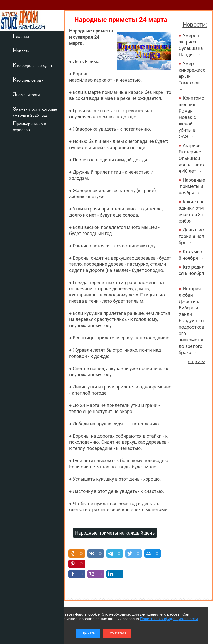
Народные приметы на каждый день (115, 533)
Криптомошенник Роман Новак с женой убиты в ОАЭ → (191, 117)
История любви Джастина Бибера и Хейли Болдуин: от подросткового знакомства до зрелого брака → (192, 321)
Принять (88, 633)
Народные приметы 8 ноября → (192, 186)
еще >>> (197, 362)
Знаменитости (26, 94)
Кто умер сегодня (29, 80)
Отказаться (117, 633)
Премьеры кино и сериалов (29, 126)
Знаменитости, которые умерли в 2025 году (35, 112)
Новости (21, 50)
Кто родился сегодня (32, 65)
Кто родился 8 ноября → (192, 273)
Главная (21, 36)
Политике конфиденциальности (169, 619)
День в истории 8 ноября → (191, 236)
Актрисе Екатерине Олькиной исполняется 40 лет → (191, 158)
